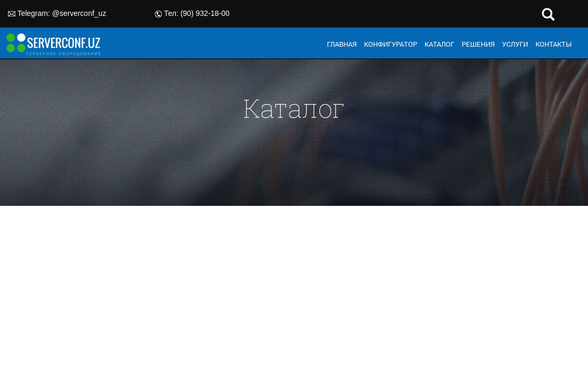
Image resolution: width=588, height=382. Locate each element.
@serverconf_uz (79, 13)
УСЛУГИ (515, 44)
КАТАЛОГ (439, 44)
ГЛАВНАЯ (342, 44)
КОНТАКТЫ (554, 44)
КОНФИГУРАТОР (391, 44)
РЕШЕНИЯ (478, 44)
